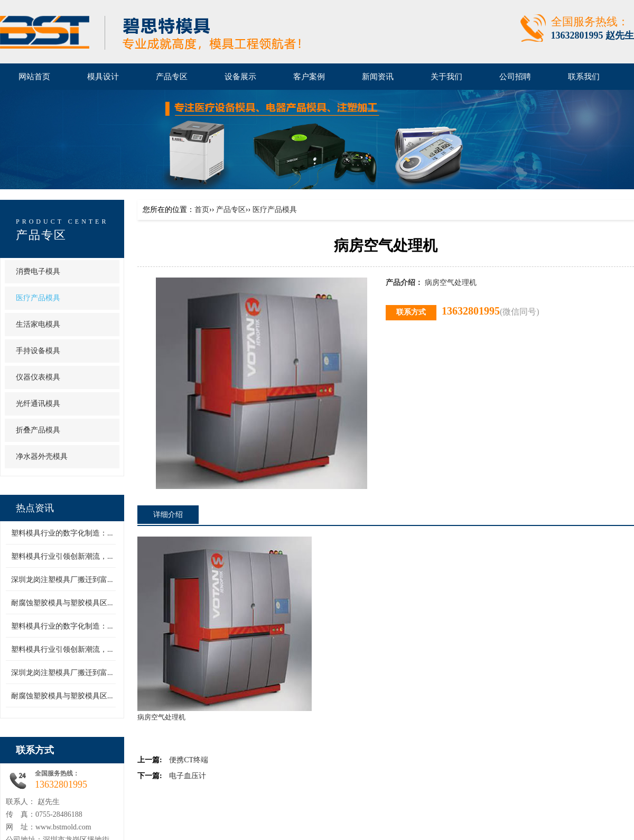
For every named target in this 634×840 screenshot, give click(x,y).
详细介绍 (168, 515)
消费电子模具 (38, 271)
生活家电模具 (38, 324)
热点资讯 (35, 508)
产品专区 (41, 235)
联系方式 (35, 750)
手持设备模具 (38, 351)
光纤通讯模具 (38, 404)
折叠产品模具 (38, 430)
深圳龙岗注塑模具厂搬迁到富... (62, 580)
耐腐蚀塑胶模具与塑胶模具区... (62, 603)
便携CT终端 (189, 760)
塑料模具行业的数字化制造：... (62, 533)
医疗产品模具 (38, 298)
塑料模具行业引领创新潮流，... (62, 556)
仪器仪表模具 (38, 377)
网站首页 (34, 77)
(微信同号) (520, 312)
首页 (202, 210)
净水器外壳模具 (42, 456)
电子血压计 (188, 776)
